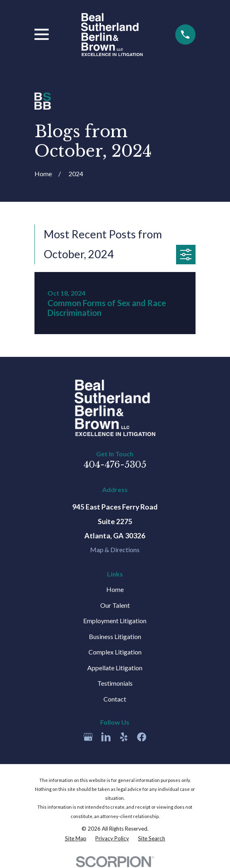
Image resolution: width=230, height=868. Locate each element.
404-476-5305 (115, 465)
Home (115, 589)
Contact (115, 699)
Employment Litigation (115, 621)
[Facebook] (142, 737)
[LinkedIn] (106, 737)
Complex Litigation (115, 652)
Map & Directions (115, 550)
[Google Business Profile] (88, 737)
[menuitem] (76, 839)
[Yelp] (124, 737)
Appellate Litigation (115, 668)
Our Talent (115, 605)
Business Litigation (115, 636)
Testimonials (115, 683)
